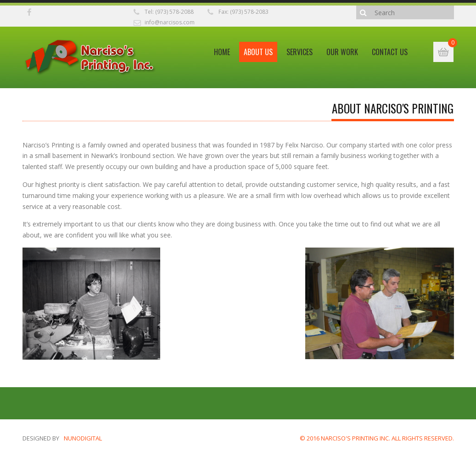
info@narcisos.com (170, 22)
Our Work (342, 52)
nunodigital (83, 438)
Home (222, 52)
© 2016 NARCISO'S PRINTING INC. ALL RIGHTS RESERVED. (377, 438)
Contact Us (390, 52)
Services (300, 52)
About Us (258, 52)
